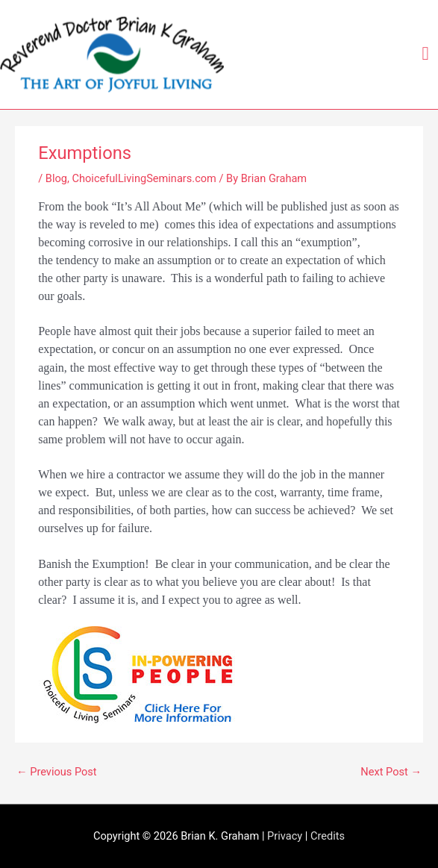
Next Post (391, 772)
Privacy (285, 836)
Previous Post (57, 772)
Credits (328, 836)
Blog (56, 178)
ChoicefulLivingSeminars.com (144, 178)
